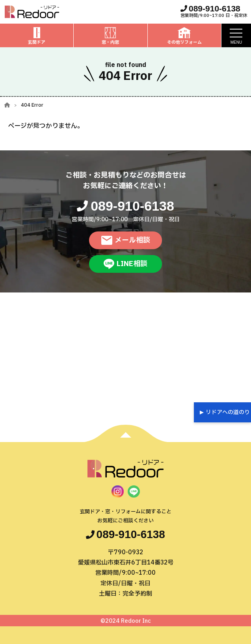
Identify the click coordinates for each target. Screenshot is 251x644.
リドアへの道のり (228, 412)
